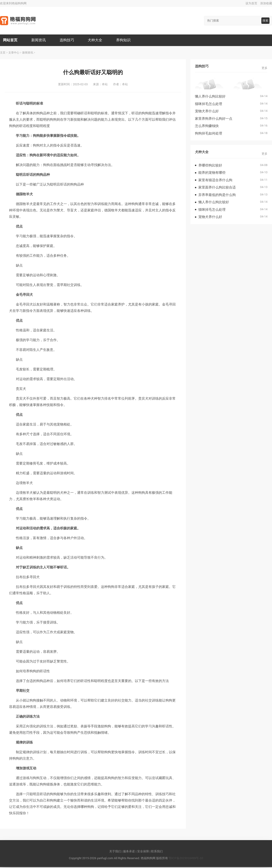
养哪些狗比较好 (210, 166)
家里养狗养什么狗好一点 (214, 119)
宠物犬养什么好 (207, 112)
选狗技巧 (68, 40)
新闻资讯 (40, 40)
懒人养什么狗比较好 (210, 97)
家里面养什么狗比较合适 (217, 188)
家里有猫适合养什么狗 (215, 181)
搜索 (265, 21)
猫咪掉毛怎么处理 (209, 104)
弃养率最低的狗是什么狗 (217, 195)
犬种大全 (97, 40)
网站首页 (11, 40)
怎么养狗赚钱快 (207, 127)
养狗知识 (126, 40)
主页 (3, 53)
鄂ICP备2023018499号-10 (186, 859)
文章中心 (14, 53)
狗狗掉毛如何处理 (209, 134)
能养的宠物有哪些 (212, 173)
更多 (265, 69)
